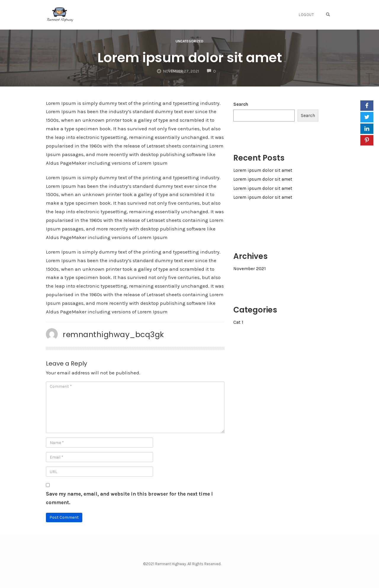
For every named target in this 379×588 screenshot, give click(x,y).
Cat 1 (238, 322)
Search (241, 104)
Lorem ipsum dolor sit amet (190, 58)
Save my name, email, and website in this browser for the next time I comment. (129, 498)
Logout (306, 15)
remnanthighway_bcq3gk (113, 334)
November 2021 (250, 269)
